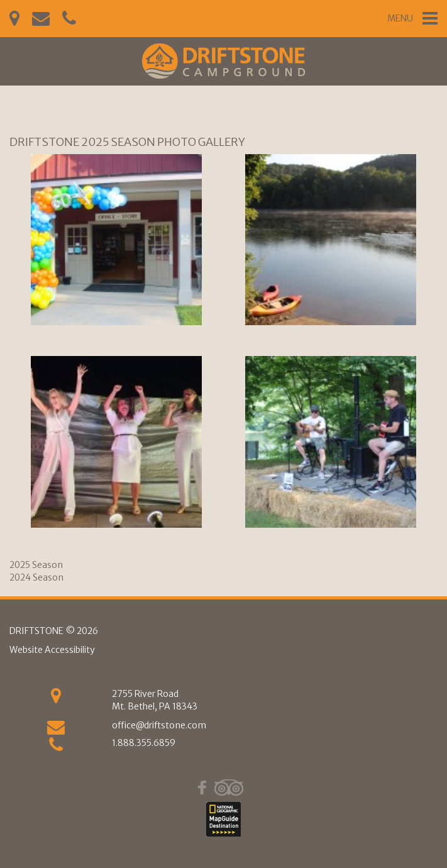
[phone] (56, 748)
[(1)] (116, 240)
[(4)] (331, 442)
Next (439, 336)
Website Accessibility (52, 650)
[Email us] (56, 730)
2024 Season (36, 577)
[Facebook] (202, 787)
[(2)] (331, 240)
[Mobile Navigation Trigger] (412, 19)
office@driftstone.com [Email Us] (159, 725)
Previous (8, 336)
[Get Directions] (56, 699)
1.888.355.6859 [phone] (144, 743)
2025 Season (36, 565)
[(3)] (116, 442)
